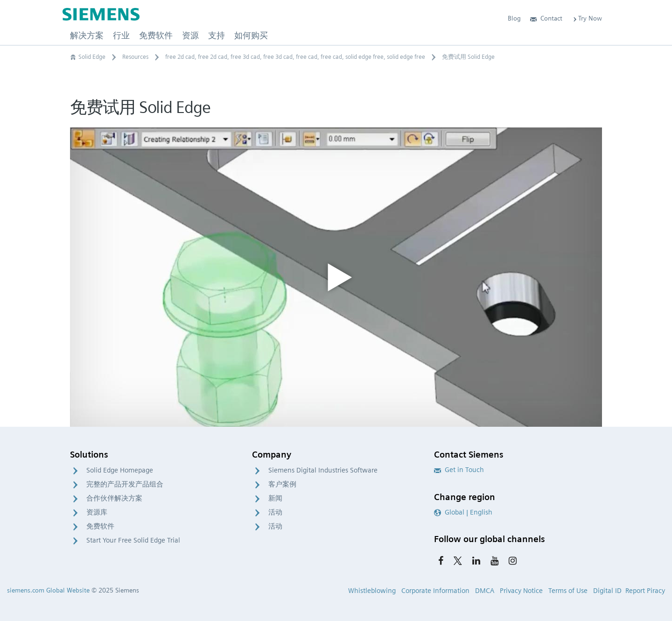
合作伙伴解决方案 (114, 498)
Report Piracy (645, 591)
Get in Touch (459, 470)
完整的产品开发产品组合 (125, 484)
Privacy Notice (521, 591)
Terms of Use (568, 591)
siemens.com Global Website (48, 590)
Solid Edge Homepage (120, 470)
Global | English (463, 512)
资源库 (97, 512)
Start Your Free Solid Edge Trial (133, 540)
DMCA (485, 591)
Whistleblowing (372, 591)
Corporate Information (435, 591)
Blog (514, 18)
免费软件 (100, 526)
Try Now (587, 18)
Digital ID (607, 591)
